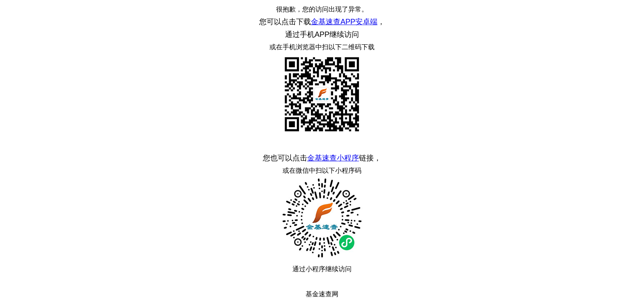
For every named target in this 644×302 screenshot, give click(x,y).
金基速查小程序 (333, 158)
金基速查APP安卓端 (344, 22)
